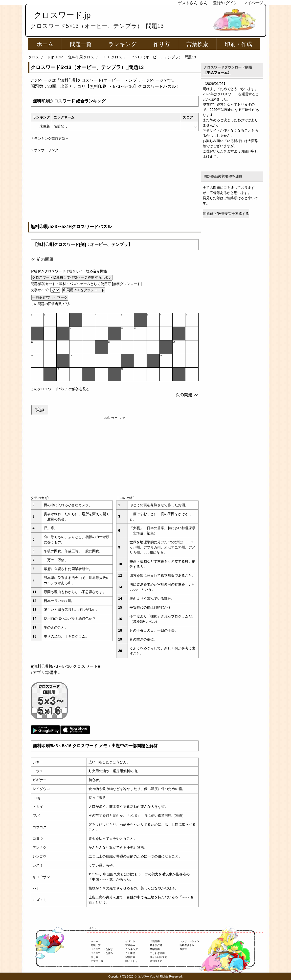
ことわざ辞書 (157, 953)
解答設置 (130, 957)
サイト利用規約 (158, 957)
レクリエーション (189, 941)
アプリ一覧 (97, 961)
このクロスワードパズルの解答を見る (60, 389)
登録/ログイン (225, 3)
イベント (130, 941)
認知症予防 (156, 961)
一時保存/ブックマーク (50, 297)
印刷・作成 (238, 44)
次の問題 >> (187, 395)
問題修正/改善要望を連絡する (226, 214)
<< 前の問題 (42, 259)
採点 (40, 410)
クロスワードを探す (102, 949)
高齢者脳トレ (187, 945)
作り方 (162, 44)
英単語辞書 (156, 945)
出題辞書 (155, 941)
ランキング (123, 44)
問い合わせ (132, 961)
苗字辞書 (155, 949)
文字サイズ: (40, 290)
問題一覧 (81, 44)
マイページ (253, 3)
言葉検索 (197, 44)
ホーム (45, 44)
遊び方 (183, 949)
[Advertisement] (115, 187)
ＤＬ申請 (130, 953)
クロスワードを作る (102, 953)
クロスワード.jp (62, 15)
